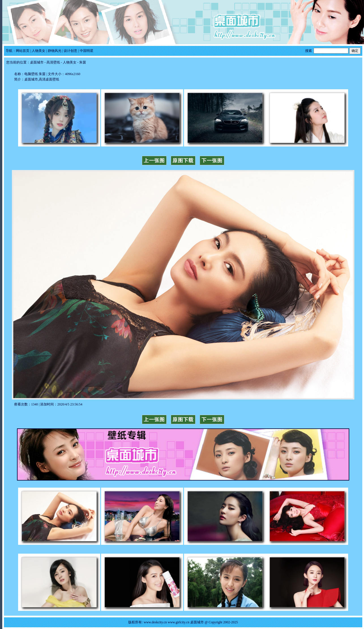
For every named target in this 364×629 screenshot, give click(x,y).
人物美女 (38, 51)
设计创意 (70, 51)
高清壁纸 (53, 62)
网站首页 (23, 51)
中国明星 (87, 51)
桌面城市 (37, 62)
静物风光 (55, 51)
